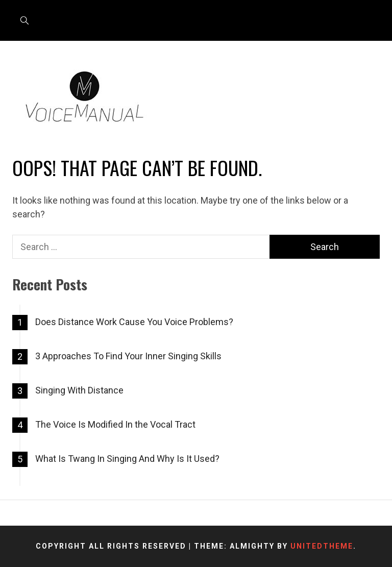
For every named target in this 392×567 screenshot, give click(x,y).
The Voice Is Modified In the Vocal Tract (115, 424)
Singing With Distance (79, 390)
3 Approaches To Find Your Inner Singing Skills (128, 356)
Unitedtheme (322, 546)
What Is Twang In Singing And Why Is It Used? (127, 459)
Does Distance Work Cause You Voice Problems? (134, 322)
